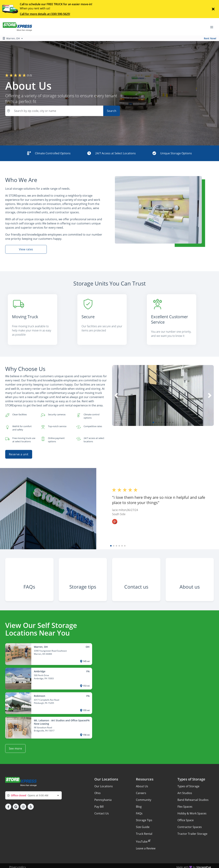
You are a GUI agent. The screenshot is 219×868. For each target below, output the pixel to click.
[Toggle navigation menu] (213, 27)
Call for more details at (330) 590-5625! (45, 14)
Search (112, 111)
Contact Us (102, 811)
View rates (26, 249)
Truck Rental (144, 831)
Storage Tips (144, 817)
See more (15, 746)
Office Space (186, 817)
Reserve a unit (19, 448)
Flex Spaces (185, 804)
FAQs (139, 811)
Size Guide (143, 824)
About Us (142, 783)
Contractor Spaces (190, 824)
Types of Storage (188, 783)
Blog (139, 804)
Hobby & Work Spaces (192, 811)
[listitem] (40, 317)
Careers (141, 790)
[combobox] (33, 793)
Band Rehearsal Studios (193, 797)
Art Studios (185, 790)
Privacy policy (17, 864)
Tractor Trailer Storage (192, 831)
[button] (153, 416)
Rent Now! (210, 38)
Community (144, 797)
